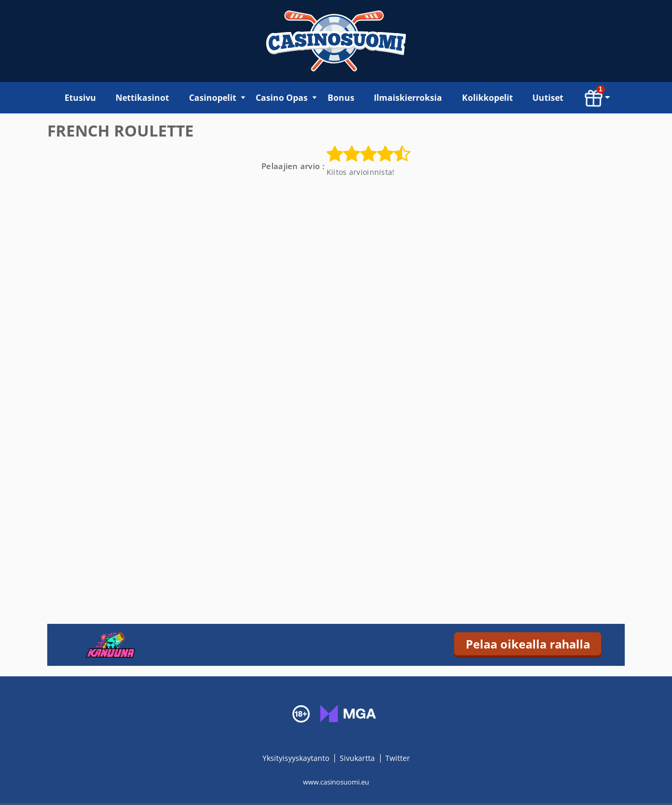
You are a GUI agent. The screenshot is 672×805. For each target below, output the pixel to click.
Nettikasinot (142, 98)
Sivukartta (357, 758)
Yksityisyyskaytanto (297, 758)
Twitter (398, 758)
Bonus (341, 98)
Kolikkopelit (487, 98)
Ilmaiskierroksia (408, 98)
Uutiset (548, 98)
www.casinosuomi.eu (336, 782)
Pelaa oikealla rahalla (528, 644)
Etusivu (80, 98)
